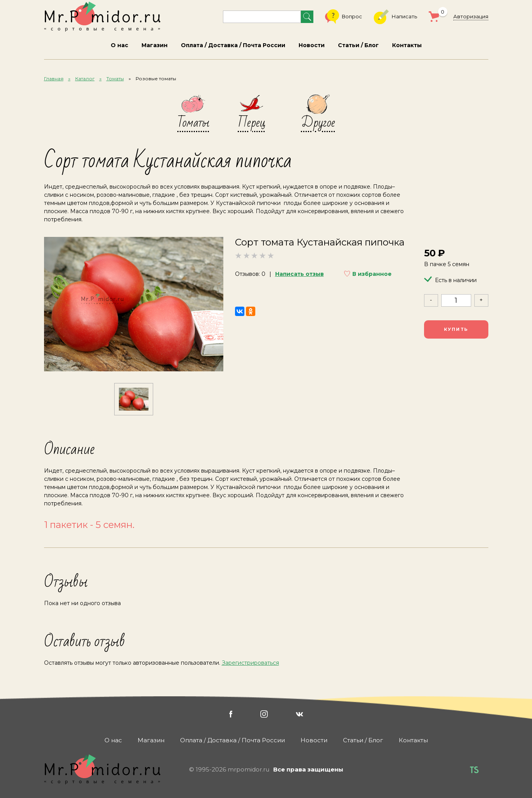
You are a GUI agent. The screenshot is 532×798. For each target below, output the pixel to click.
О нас (119, 45)
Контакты (407, 45)
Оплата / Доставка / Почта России (233, 45)
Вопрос (344, 17)
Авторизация (471, 16)
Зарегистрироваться (250, 663)
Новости (312, 45)
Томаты (115, 79)
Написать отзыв (300, 274)
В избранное (372, 274)
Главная (54, 79)
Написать (395, 17)
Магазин (155, 45)
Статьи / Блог (358, 45)
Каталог (85, 79)
